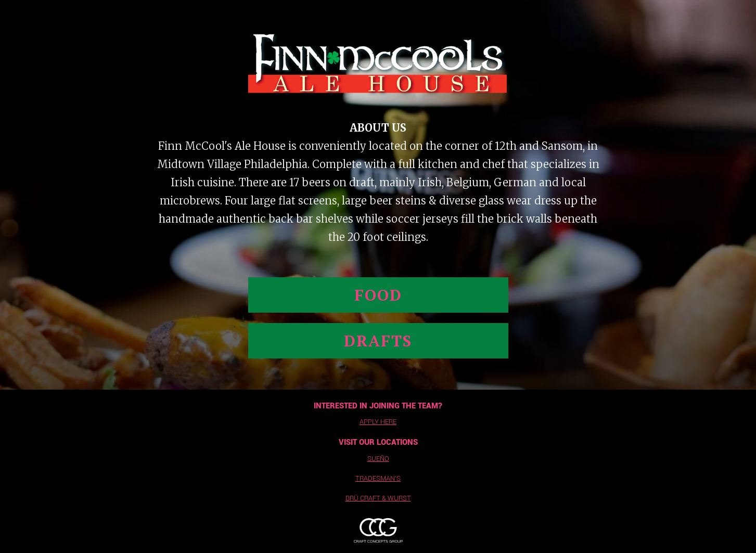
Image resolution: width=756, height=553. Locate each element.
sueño (378, 459)
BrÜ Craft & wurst (378, 498)
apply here (378, 422)
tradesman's (378, 478)
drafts (378, 341)
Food (378, 295)
